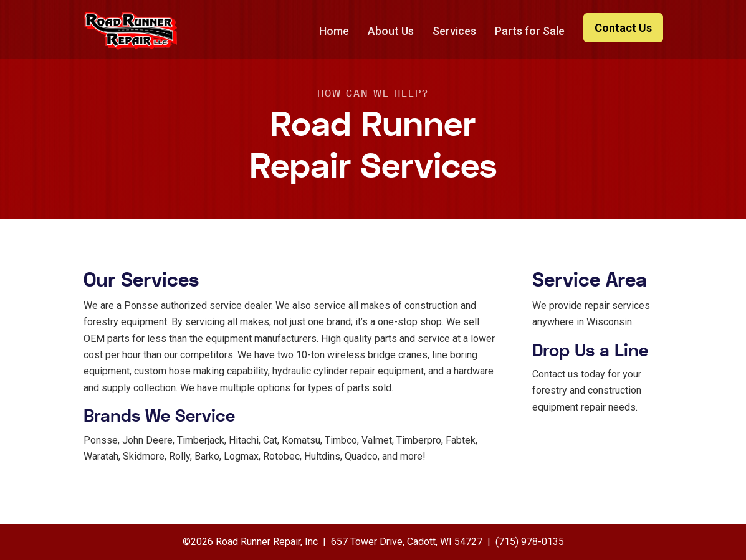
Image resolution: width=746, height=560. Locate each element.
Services (454, 31)
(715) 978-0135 (530, 542)
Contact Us (623, 28)
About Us (391, 31)
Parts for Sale (530, 31)
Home (334, 31)
